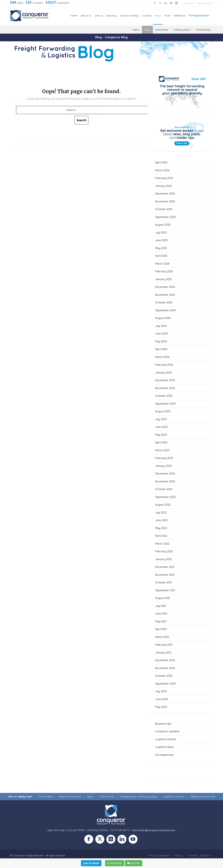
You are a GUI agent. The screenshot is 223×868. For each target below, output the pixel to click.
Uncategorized (164, 755)
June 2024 (161, 334)
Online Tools (107, 796)
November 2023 (165, 388)
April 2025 (161, 256)
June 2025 (161, 240)
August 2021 (163, 598)
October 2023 (164, 396)
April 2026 (161, 162)
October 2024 (164, 302)
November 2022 (165, 481)
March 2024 (162, 357)
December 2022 (165, 474)
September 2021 (165, 590)
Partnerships (203, 30)
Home (74, 16)
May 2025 (161, 248)
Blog (147, 30)
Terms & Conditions (159, 855)
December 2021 (165, 567)
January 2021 (163, 652)
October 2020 (164, 676)
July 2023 (161, 419)
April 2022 (161, 536)
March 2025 (162, 264)
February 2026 (164, 178)
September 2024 (165, 310)
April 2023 (161, 442)
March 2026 (162, 170)
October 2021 (164, 582)
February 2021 (164, 645)
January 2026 (163, 186)
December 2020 (165, 660)
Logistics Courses (174, 796)
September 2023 (165, 404)
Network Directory (70, 796)
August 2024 (163, 318)
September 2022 (165, 497)
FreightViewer (199, 16)
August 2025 (163, 225)
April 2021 (161, 629)
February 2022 (164, 551)
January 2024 (163, 372)
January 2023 (163, 466)
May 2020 (161, 707)
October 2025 (164, 209)
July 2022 (161, 512)
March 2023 (162, 450)
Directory (111, 16)
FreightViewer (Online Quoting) (139, 796)
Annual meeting (129, 16)
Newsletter (162, 30)
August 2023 (163, 411)
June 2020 (161, 699)
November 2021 (165, 575)
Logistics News (165, 747)
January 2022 (163, 559)
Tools (167, 16)
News (158, 16)
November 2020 (165, 668)
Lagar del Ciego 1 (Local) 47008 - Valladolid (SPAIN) (77, 830)
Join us (99, 16)
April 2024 (161, 349)
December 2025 (165, 194)
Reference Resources (203, 796)
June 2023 (161, 427)
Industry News (182, 30)
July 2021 (161, 606)
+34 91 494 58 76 (120, 830)
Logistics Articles (166, 739)
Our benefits (46, 796)
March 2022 (162, 544)
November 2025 (165, 201)
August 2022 (163, 505)
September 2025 (165, 217)
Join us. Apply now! (20, 796)
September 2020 (166, 684)
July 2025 (161, 233)
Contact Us (188, 3)
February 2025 (164, 271)
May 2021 (161, 621)
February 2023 (164, 458)
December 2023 (165, 380)
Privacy (179, 855)
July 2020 (161, 691)
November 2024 (165, 295)
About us (86, 16)
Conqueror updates (167, 731)
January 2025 (163, 279)
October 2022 (164, 489)
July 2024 (161, 326)
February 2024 (164, 365)
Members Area (204, 3)
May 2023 (161, 435)
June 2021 (161, 613)
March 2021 (162, 637)
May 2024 (161, 341)
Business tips (163, 724)
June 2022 (161, 520)
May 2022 (161, 528)
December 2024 (165, 287)
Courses (147, 16)
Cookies (205, 855)
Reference (180, 16)
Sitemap (193, 855)
